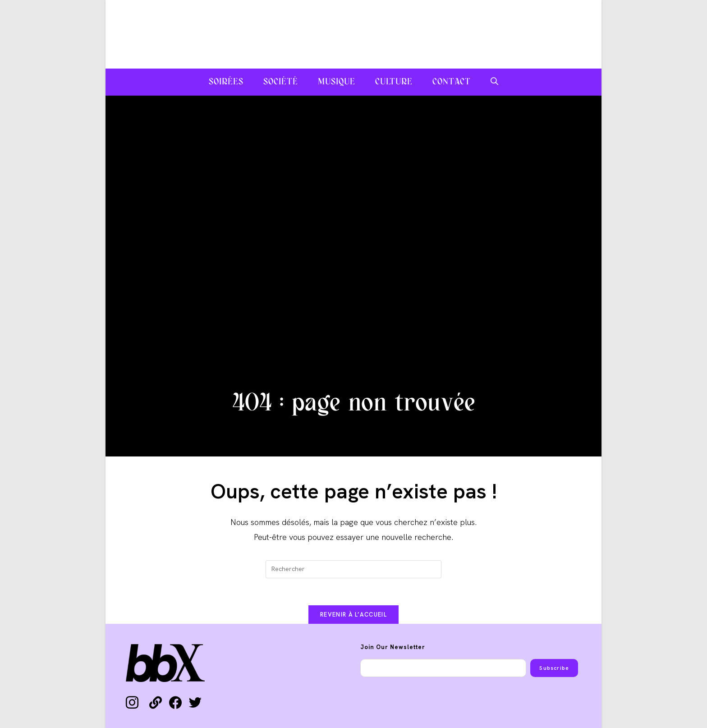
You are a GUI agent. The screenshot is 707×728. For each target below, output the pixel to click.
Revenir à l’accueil (353, 615)
